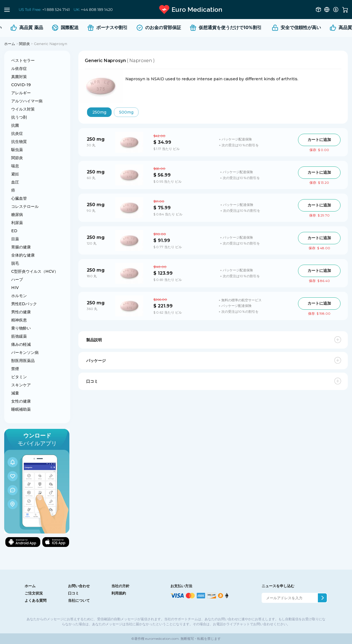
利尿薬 (17, 223)
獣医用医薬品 (23, 361)
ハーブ (17, 279)
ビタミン (19, 377)
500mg (126, 112)
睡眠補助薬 (21, 409)
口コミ (73, 593)
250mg (99, 112)
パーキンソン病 (25, 352)
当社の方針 (120, 586)
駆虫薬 (17, 150)
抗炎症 (17, 133)
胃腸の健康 (21, 247)
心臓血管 (19, 198)
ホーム (10, 44)
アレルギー (21, 93)
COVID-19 (21, 85)
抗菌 (15, 125)
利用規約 (119, 593)
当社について (79, 600)
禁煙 (15, 369)
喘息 (15, 166)
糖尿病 (17, 215)
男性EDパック (24, 304)
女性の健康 (21, 401)
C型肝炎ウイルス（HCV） (35, 271)
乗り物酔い (21, 328)
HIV (15, 288)
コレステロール (25, 206)
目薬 (15, 239)
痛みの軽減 (21, 344)
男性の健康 (21, 312)
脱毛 (15, 263)
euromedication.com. (162, 639)
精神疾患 (19, 320)
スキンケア (21, 385)
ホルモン (19, 296)
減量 (15, 393)
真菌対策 (19, 77)
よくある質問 (36, 600)
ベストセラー (23, 60)
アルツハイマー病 (27, 101)
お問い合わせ (79, 586)
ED (14, 231)
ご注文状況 (34, 593)
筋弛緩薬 (19, 336)
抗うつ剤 (19, 117)
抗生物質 (19, 142)
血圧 (15, 182)
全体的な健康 (23, 255)
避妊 (15, 174)
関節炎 (24, 44)
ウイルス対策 (23, 109)
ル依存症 (19, 69)
